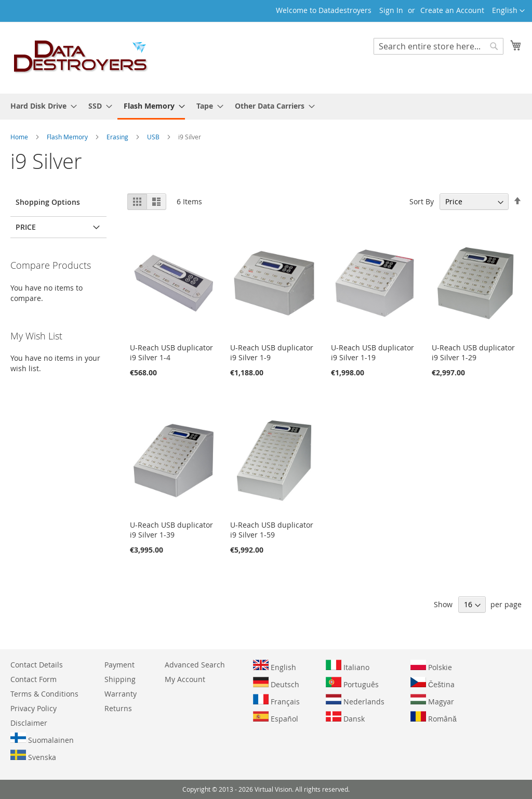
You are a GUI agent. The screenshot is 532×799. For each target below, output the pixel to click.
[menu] (266, 107)
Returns (118, 708)
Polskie (431, 666)
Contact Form (34, 679)
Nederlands (355, 700)
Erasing (118, 137)
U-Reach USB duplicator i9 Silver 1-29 (473, 352)
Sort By (422, 201)
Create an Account (452, 10)
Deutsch (276, 683)
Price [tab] (26, 227)
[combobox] (438, 46)
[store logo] (81, 57)
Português (352, 683)
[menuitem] (41, 106)
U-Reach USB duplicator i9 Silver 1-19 (373, 352)
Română (434, 717)
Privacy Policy (34, 708)
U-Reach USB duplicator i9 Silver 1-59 (272, 530)
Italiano (348, 666)
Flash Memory (68, 137)
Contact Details (37, 665)
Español (276, 717)
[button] (508, 11)
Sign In (391, 10)
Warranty (121, 694)
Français (276, 700)
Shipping (120, 679)
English (275, 666)
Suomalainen (42, 739)
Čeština (433, 683)
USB (154, 137)
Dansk (345, 717)
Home (20, 137)
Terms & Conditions (44, 694)
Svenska (33, 756)
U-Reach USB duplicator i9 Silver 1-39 (171, 530)
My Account (185, 679)
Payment (119, 665)
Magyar (432, 700)
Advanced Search (195, 665)
